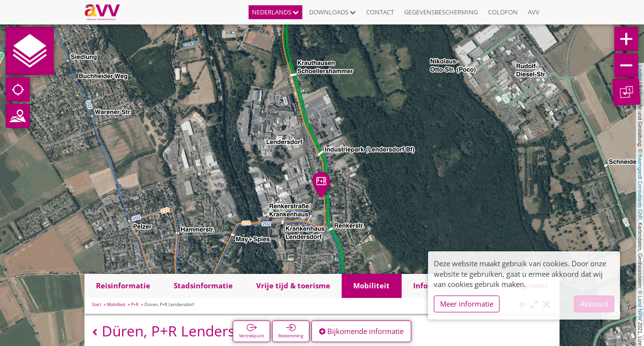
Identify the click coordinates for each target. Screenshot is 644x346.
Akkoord (594, 304)
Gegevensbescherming (441, 12)
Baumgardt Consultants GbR (640, 187)
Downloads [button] (333, 12)
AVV (534, 12)
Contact (380, 12)
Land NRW (640, 308)
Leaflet (640, 73)
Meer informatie (467, 304)
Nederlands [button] (275, 12)
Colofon (503, 12)
